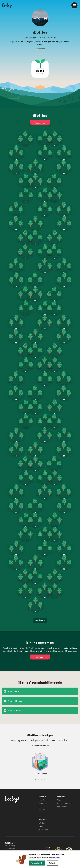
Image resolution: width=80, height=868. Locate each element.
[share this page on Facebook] (78, 30)
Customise (52, 863)
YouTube (42, 810)
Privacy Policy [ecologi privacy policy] (10, 845)
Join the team (44, 830)
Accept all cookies (37, 863)
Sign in (60, 800)
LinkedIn (42, 800)
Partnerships (62, 806)
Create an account (64, 803)
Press (41, 826)
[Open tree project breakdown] (40, 69)
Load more (40, 620)
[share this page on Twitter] (78, 34)
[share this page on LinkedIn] (78, 38)
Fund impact (40, 123)
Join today (40, 657)
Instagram (43, 803)
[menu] (74, 5)
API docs (42, 823)
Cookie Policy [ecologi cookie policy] (10, 849)
